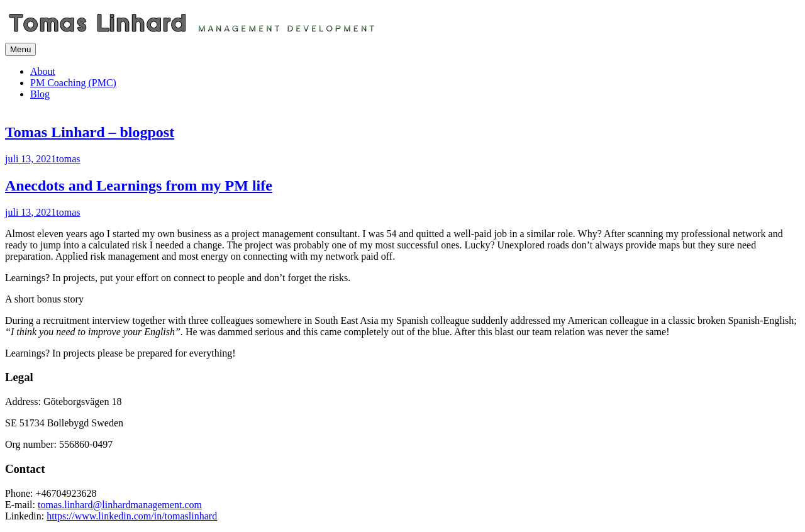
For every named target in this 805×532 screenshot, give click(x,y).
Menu (20, 49)
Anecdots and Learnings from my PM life (139, 186)
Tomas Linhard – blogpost (90, 132)
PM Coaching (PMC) (73, 83)
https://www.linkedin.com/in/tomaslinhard (132, 516)
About (43, 71)
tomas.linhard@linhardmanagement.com (120, 505)
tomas (68, 159)
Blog (40, 94)
